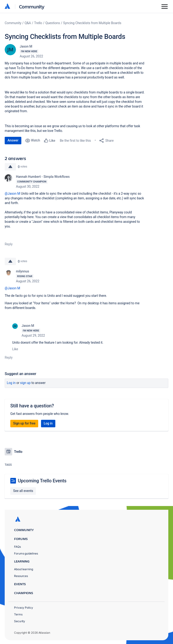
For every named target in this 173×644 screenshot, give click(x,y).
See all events (23, 491)
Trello (38, 23)
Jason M (26, 46)
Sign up (25, 383)
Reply (9, 244)
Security (20, 621)
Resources (21, 576)
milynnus (23, 271)
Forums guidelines (26, 553)
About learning (24, 569)
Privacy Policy (24, 608)
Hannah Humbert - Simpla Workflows (43, 177)
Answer (13, 140)
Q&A (28, 23)
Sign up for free (24, 423)
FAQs (17, 547)
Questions (53, 23)
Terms (18, 614)
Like (15, 349)
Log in (11, 383)
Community (32, 6)
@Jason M (12, 194)
